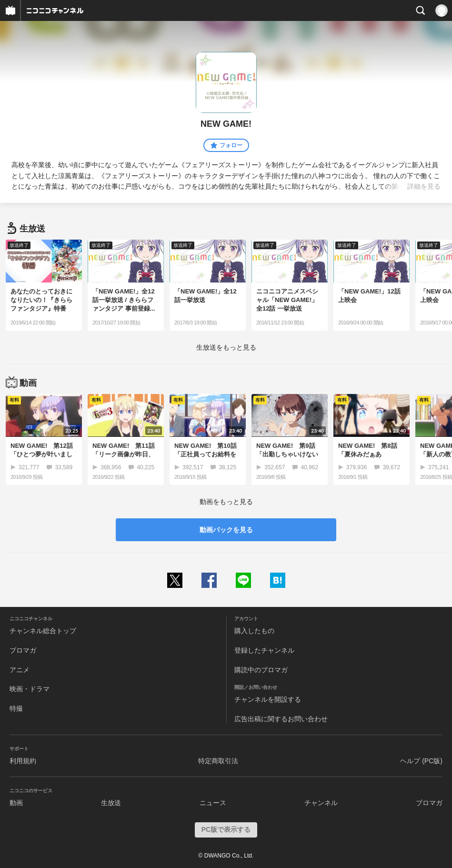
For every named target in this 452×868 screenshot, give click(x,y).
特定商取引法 (218, 761)
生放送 (111, 803)
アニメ (20, 670)
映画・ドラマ (30, 689)
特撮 (16, 708)
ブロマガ (23, 650)
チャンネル (321, 803)
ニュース (213, 803)
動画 (16, 803)
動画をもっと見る (226, 502)
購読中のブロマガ (261, 670)
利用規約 (23, 761)
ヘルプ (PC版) (421, 761)
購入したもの (254, 631)
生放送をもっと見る (226, 347)
